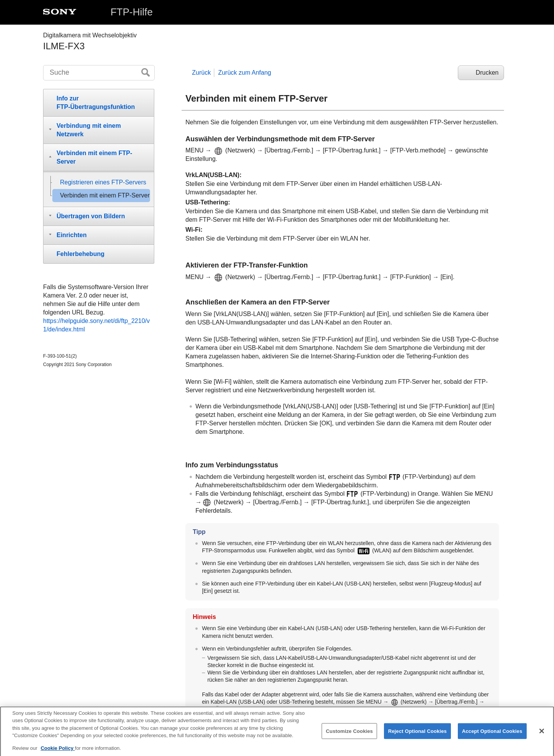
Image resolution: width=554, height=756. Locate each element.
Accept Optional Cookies (492, 737)
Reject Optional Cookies (418, 737)
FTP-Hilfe (132, 12)
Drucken (487, 73)
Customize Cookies (349, 737)
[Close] (542, 737)
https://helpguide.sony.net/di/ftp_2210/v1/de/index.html (96, 325)
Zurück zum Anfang (245, 73)
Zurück (201, 73)
